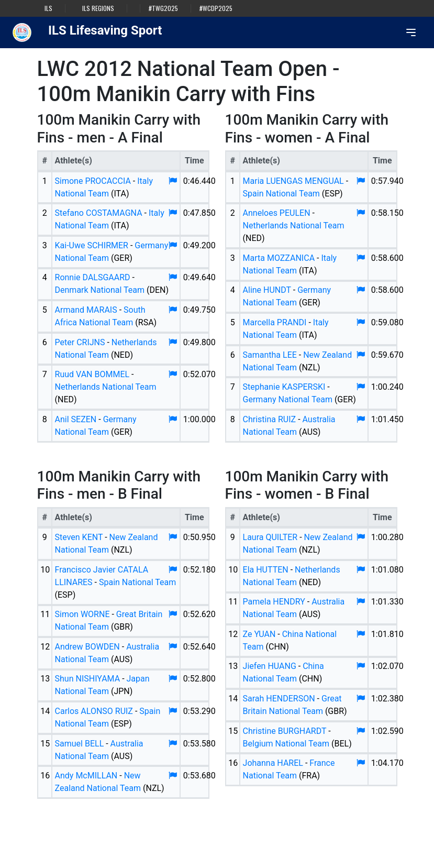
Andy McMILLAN (86, 776)
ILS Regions (98, 8)
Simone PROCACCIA (93, 181)
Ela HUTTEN (266, 570)
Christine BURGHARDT (285, 731)
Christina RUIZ (270, 419)
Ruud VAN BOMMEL (92, 374)
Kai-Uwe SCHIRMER (92, 245)
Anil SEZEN (76, 419)
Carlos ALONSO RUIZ (94, 711)
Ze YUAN (259, 634)
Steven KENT (79, 537)
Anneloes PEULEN (277, 213)
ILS (48, 8)
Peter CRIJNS (80, 342)
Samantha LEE (270, 355)
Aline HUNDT (267, 290)
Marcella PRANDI (275, 322)
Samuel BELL (80, 744)
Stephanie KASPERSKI (284, 387)
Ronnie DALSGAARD (93, 277)
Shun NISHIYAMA (88, 679)
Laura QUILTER (270, 537)
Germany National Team (288, 399)
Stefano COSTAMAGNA (99, 213)
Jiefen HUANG (270, 666)
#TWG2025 (163, 8)
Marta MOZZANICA (279, 258)
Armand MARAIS (86, 310)
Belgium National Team (286, 744)
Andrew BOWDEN (87, 647)
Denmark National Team (100, 290)
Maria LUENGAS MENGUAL (293, 181)
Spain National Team (281, 194)
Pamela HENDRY (274, 602)
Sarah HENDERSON (279, 699)
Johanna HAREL (273, 763)
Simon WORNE (82, 614)
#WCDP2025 (216, 8)
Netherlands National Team (106, 387)
